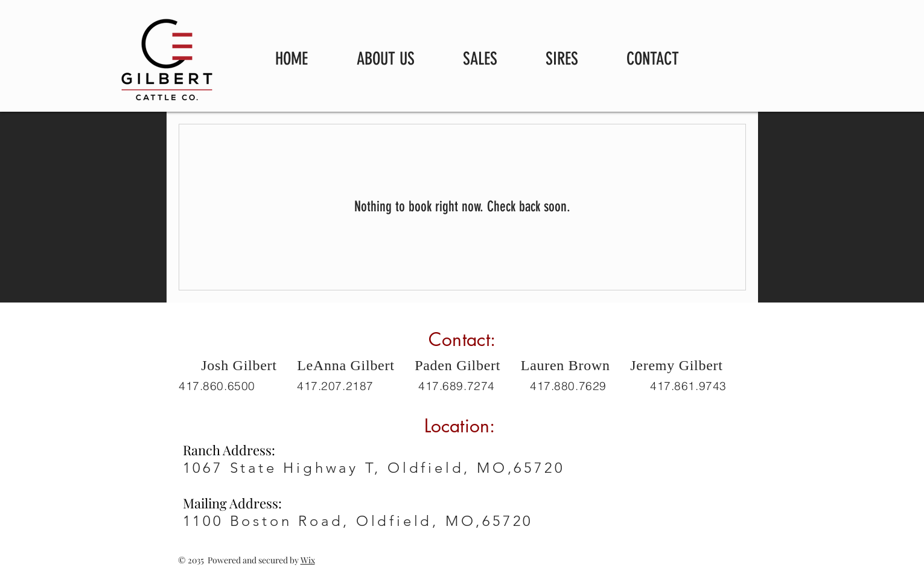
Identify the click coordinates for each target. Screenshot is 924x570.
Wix (308, 560)
